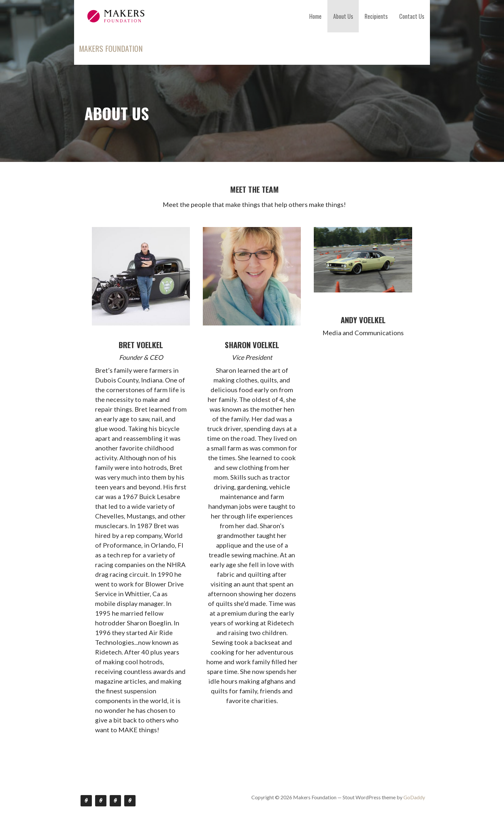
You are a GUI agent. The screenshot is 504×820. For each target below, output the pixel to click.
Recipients (376, 16)
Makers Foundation (111, 48)
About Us (343, 16)
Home (315, 16)
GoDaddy (414, 797)
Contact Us (412, 16)
